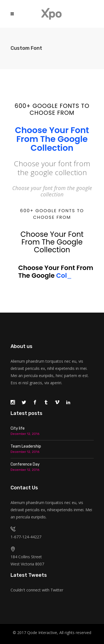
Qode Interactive (42, 633)
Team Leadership (26, 446)
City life (18, 428)
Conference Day (25, 464)
